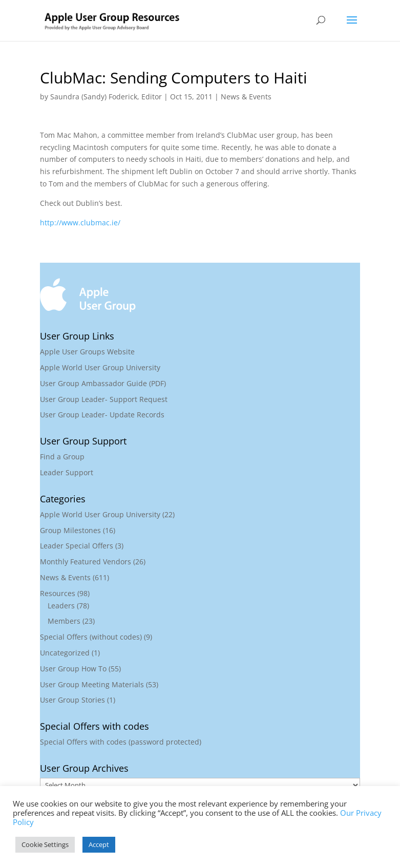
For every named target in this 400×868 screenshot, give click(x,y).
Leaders (61, 606)
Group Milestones (70, 530)
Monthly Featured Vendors (86, 562)
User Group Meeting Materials (92, 684)
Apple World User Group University (100, 367)
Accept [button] (99, 844)
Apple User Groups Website (87, 352)
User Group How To (73, 669)
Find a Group (62, 457)
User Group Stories (72, 700)
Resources (58, 593)
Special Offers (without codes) (91, 637)
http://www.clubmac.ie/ (80, 223)
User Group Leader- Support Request (104, 399)
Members (64, 621)
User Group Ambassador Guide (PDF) (103, 383)
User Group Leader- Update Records (102, 415)
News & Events (246, 97)
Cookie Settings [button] (45, 844)
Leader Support (67, 472)
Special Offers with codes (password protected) (121, 742)
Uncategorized (65, 653)
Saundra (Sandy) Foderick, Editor (106, 97)
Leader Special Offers (77, 546)
